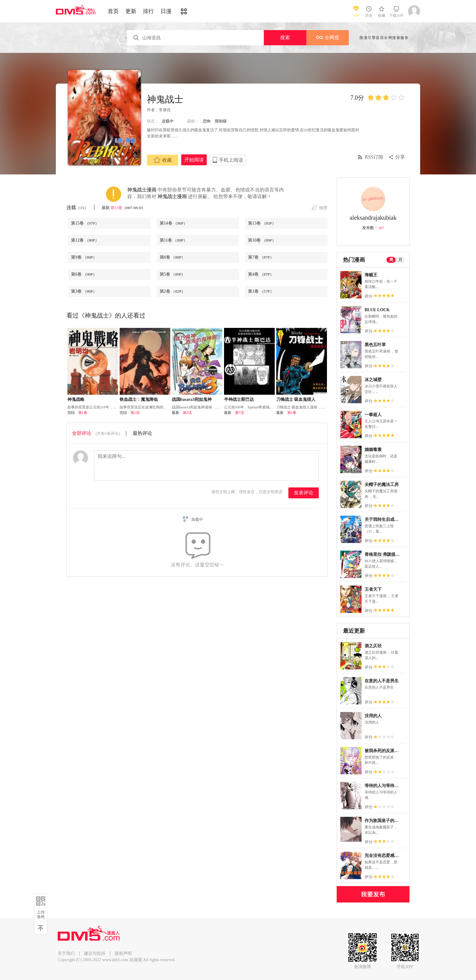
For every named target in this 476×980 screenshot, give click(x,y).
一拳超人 (373, 415)
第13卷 (262, 223)
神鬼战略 (76, 399)
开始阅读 (194, 160)
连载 (77, 207)
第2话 (187, 413)
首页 (113, 11)
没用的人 (373, 716)
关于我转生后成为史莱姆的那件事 (396, 519)
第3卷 (84, 291)
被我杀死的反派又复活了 (388, 751)
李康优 (165, 110)
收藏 (163, 160)
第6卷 (84, 274)
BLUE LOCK (377, 310)
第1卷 (261, 291)
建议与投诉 (95, 953)
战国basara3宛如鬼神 (192, 399)
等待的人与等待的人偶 (386, 786)
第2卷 (173, 291)
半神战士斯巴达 (239, 399)
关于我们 (66, 953)
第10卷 (262, 240)
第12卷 (85, 240)
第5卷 (173, 274)
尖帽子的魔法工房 (382, 485)
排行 (148, 11)
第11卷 (173, 240)
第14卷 (174, 223)
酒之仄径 (373, 646)
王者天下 (373, 589)
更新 (131, 11)
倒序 (323, 208)
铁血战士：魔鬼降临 (139, 399)
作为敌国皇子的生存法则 (388, 821)
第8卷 (173, 257)
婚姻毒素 (373, 450)
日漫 (166, 11)
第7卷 (261, 257)
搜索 (285, 38)
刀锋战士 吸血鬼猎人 (296, 399)
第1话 (135, 413)
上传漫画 (41, 914)
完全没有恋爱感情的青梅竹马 (392, 856)
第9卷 (84, 257)
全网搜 (328, 38)
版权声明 (123, 953)
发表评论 (304, 493)
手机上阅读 (231, 160)
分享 (400, 157)
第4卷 (261, 274)
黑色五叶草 (375, 345)
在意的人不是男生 (382, 681)
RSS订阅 (374, 157)
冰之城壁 (373, 380)
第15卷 (117, 208)
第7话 (240, 413)
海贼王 (371, 275)
